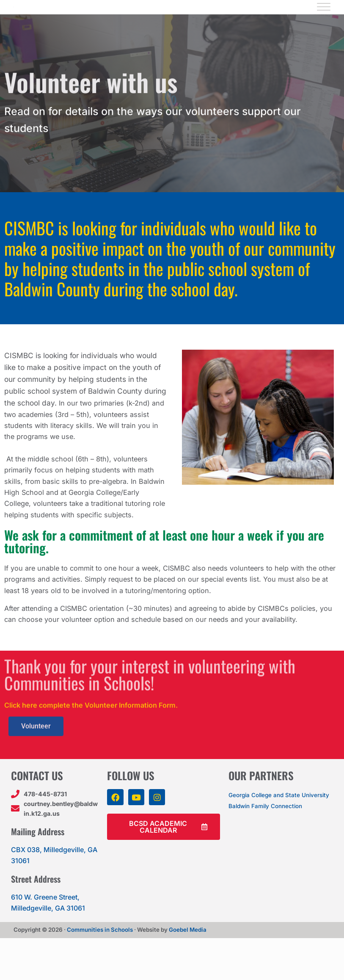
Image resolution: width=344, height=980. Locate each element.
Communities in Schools (100, 972)
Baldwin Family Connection (272, 855)
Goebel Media (188, 972)
